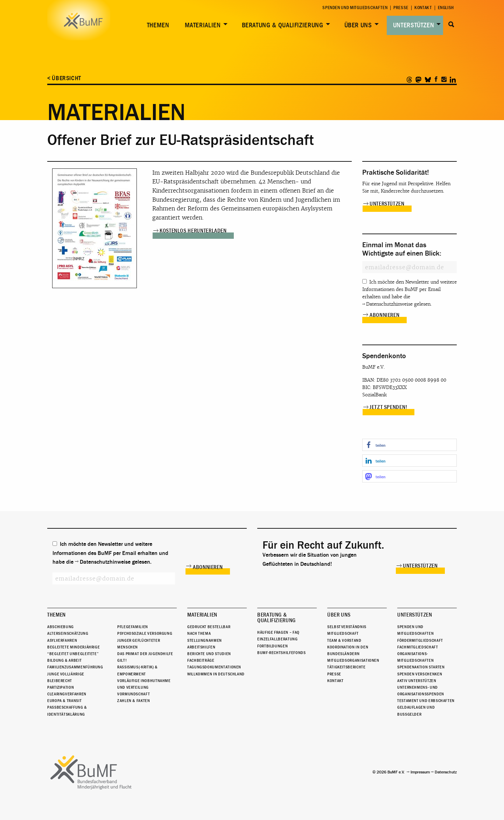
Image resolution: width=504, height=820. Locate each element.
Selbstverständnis (347, 627)
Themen (158, 25)
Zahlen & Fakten (134, 701)
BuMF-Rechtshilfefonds (281, 653)
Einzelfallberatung (278, 639)
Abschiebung (61, 627)
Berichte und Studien (209, 654)
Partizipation (61, 687)
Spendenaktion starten (421, 667)
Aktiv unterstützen (417, 681)
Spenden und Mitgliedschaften (355, 8)
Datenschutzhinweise (389, 304)
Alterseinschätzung (68, 633)
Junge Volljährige (66, 674)
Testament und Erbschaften (426, 701)
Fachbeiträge (201, 660)
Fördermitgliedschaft (420, 640)
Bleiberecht (60, 681)
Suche (451, 25)
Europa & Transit (64, 701)
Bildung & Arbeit (64, 660)
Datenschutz (446, 772)
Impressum (420, 772)
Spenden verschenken (420, 674)
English (446, 8)
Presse (401, 8)
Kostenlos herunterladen (193, 231)
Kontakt (423, 8)
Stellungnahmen (205, 640)
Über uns (358, 25)
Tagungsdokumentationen (214, 667)
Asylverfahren (62, 640)
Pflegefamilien (133, 627)
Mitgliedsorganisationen (353, 660)
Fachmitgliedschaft (418, 647)
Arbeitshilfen (201, 647)
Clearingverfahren (67, 694)
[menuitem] (157, 25)
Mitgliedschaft (343, 633)
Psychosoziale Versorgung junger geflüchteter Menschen (145, 640)
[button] (409, 445)
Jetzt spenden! (388, 407)
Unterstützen (414, 25)
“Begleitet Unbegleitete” (73, 654)
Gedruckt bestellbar (209, 627)
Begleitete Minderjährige (73, 647)
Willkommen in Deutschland (216, 674)
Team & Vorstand (344, 640)
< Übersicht (64, 78)
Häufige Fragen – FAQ (278, 632)
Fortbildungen (272, 646)
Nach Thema (199, 633)
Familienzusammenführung (75, 667)
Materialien (203, 25)
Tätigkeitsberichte (346, 667)
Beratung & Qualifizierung (283, 25)
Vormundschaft (134, 694)
